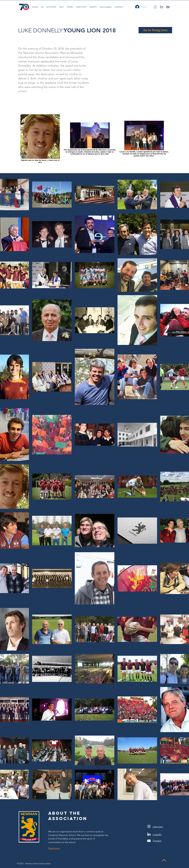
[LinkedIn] (162, 7)
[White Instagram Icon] (149, 826)
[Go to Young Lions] (155, 30)
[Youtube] (168, 7)
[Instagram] (155, 7)
